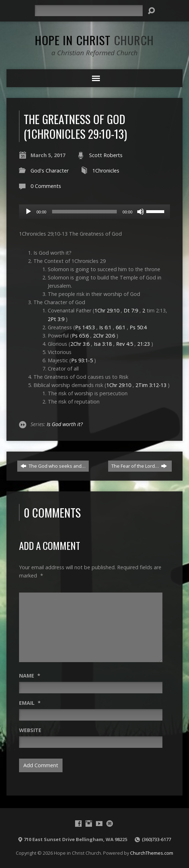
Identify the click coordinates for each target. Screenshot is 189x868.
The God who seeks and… (53, 466)
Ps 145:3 (85, 327)
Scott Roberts (106, 155)
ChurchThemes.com (152, 853)
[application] (94, 212)
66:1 (121, 327)
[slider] (84, 212)
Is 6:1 (105, 327)
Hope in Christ (94, 40)
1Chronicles (106, 171)
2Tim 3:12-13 (151, 385)
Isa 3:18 (103, 344)
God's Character (50, 171)
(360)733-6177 (156, 839)
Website (30, 730)
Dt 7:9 (131, 310)
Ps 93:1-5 (82, 360)
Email (30, 703)
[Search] (89, 11)
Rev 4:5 (125, 344)
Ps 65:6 (80, 336)
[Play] (28, 212)
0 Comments (46, 186)
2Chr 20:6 (104, 336)
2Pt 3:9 (56, 319)
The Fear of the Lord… (139, 466)
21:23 (144, 344)
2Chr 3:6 (80, 344)
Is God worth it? (65, 424)
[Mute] (140, 212)
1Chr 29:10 (107, 310)
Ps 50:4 (138, 327)
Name (30, 676)
